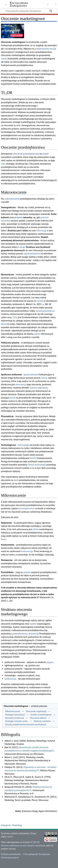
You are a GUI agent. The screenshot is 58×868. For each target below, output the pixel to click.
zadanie (27, 572)
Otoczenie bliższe (38, 718)
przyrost (18, 217)
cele (3, 164)
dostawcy (33, 633)
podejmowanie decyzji (46, 49)
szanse (33, 388)
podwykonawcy (20, 633)
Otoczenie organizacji (36, 711)
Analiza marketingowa (41, 715)
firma (3, 539)
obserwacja (21, 384)
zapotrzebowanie (32, 253)
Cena (15, 317)
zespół (46, 154)
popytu (50, 662)
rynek (4, 58)
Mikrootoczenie (13, 711)
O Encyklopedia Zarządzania (37, 854)
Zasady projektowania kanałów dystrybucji (25, 724)
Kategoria (6, 825)
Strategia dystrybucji (15, 715)
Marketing (17, 825)
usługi (22, 247)
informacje (41, 230)
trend (13, 398)
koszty (33, 458)
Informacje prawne (10, 857)
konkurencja (27, 551)
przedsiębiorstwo (27, 508)
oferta (36, 529)
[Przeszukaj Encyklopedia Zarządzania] (29, 11)
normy (44, 378)
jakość (37, 334)
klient (4, 324)
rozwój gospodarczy (45, 311)
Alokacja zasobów (42, 721)
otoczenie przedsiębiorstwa (26, 154)
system (33, 624)
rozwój (40, 301)
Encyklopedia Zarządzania (19, 4)
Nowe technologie (37, 465)
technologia (24, 445)
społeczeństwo (31, 374)
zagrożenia (43, 388)
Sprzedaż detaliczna (15, 718)
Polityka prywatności (11, 854)
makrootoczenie (12, 199)
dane (16, 480)
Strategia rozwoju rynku (16, 721)
